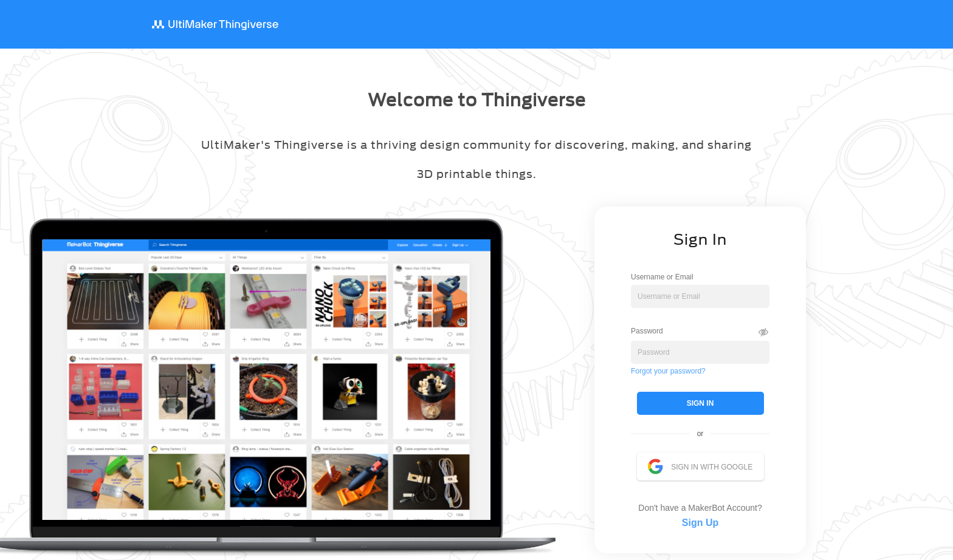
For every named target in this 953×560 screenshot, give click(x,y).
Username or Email (662, 277)
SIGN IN (700, 403)
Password (647, 331)
